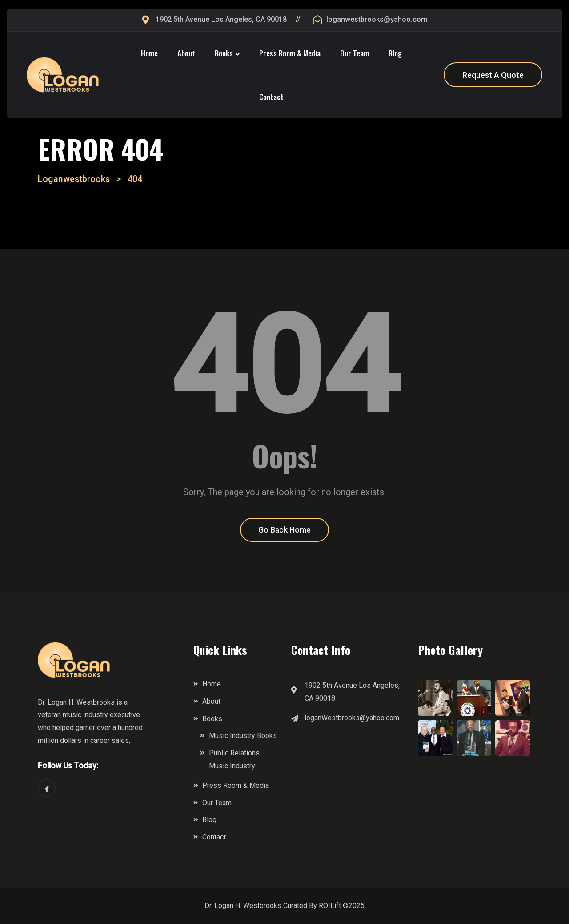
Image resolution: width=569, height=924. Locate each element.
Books (224, 53)
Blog (395, 53)
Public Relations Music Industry (234, 760)
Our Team (355, 53)
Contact (271, 97)
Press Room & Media (290, 53)
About (186, 53)
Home (149, 53)
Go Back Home (285, 531)
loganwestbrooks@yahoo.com (377, 19)
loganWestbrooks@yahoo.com (352, 718)
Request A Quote (493, 75)
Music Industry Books (243, 736)
